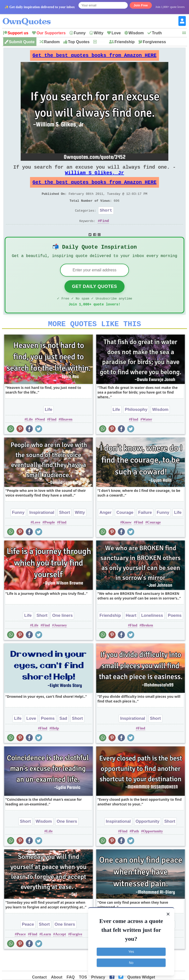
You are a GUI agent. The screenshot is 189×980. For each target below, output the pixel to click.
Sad (63, 735)
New (101, 42)
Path (135, 847)
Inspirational (42, 529)
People (50, 539)
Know (127, 539)
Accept (61, 950)
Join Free (141, 5)
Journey (60, 641)
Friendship (125, 42)
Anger (105, 529)
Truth (157, 33)
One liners (62, 632)
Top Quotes (79, 42)
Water (147, 436)
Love (116, 33)
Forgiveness (154, 42)
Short (106, 220)
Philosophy (136, 426)
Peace (28, 941)
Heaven (66, 436)
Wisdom (136, 33)
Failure (145, 529)
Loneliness (152, 632)
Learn (46, 950)
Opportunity (148, 838)
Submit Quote (22, 42)
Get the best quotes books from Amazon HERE (94, 57)
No (131, 962)
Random (52, 42)
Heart (131, 632)
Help (55, 744)
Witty (99, 33)
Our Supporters (51, 33)
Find (105, 232)
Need (41, 436)
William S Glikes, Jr (94, 178)
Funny (80, 33)
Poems (175, 632)
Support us (18, 33)
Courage (125, 529)
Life (48, 426)
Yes (131, 951)
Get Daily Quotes (94, 300)
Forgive (76, 950)
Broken (147, 641)
